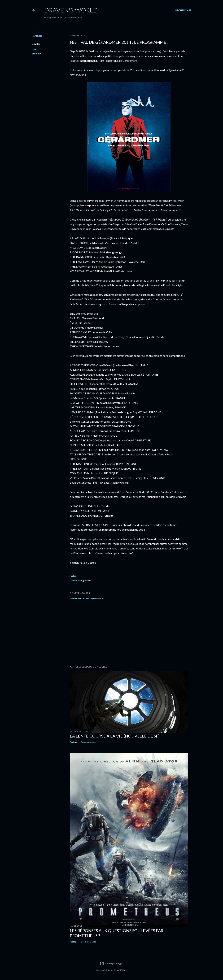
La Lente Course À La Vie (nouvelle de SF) (115, 736)
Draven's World (71, 10)
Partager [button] (37, 36)
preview (36, 53)
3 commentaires (88, 742)
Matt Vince (122, 970)
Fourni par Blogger (112, 964)
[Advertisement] (129, 632)
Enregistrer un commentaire (87, 598)
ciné (34, 49)
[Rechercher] (183, 10)
